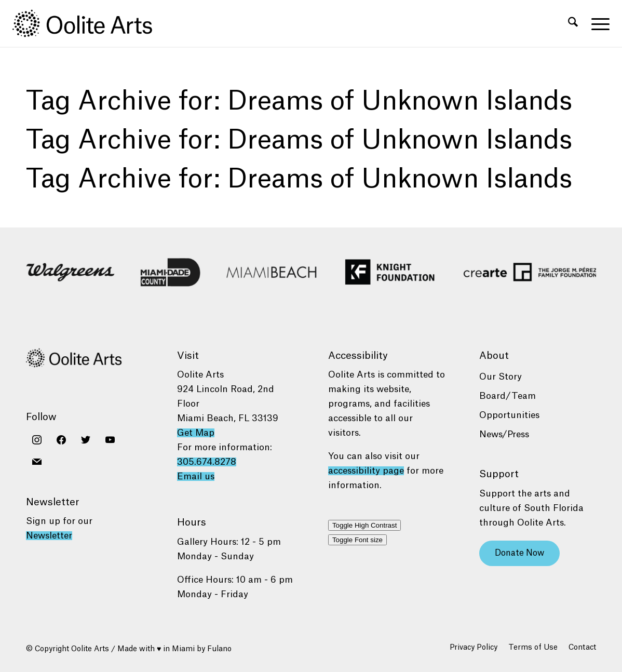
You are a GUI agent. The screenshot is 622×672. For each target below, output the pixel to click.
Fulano (219, 649)
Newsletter (49, 536)
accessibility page (366, 471)
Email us (196, 476)
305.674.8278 (207, 462)
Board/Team (508, 396)
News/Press (504, 434)
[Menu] (597, 23)
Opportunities (509, 415)
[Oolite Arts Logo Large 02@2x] (88, 23)
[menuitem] (573, 23)
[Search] (573, 23)
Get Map (196, 433)
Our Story (501, 377)
